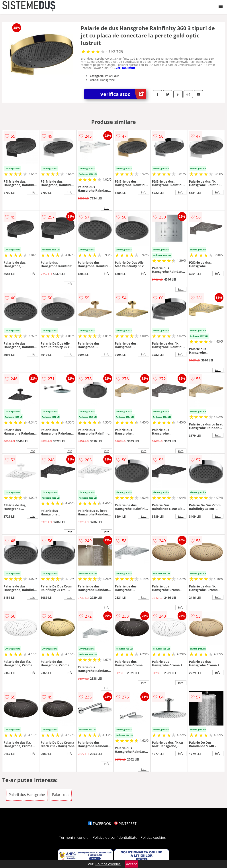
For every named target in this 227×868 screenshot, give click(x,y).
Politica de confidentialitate (115, 837)
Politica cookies (153, 837)
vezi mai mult (125, 68)
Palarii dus (61, 795)
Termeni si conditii (74, 837)
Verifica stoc (123, 94)
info (32, 192)
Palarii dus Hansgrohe (27, 795)
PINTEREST (125, 824)
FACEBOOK (100, 824)
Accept (131, 864)
